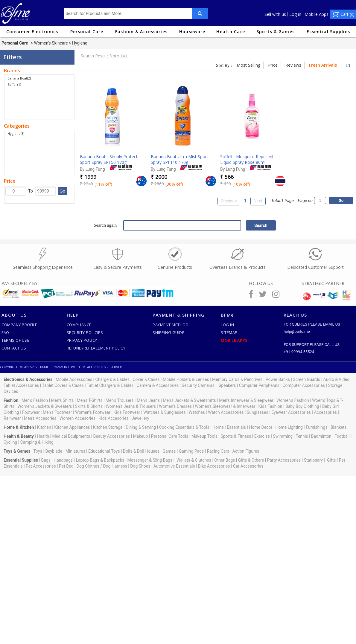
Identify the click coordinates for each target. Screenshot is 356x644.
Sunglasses (258, 412)
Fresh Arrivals (323, 65)
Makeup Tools (204, 436)
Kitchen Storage (108, 427)
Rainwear (12, 418)
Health (43, 436)
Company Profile (19, 325)
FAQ (5, 332)
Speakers (227, 385)
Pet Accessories (41, 466)
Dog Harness (115, 466)
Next (258, 201)
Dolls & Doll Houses (141, 451)
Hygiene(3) (16, 133)
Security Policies (85, 332)
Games (169, 451)
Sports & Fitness (236, 436)
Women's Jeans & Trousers (131, 406)
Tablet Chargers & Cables (110, 385)
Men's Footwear (57, 412)
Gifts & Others (251, 460)
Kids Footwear (127, 412)
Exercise (262, 436)
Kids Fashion (270, 406)
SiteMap (229, 332)
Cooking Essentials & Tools (184, 427)
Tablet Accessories (21, 385)
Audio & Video (336, 379)
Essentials (236, 427)
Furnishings (317, 427)
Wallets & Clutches (194, 460)
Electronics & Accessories (28, 379)
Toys (38, 451)
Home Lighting (289, 427)
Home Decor (261, 427)
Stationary (313, 460)
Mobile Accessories (74, 379)
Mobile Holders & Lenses (186, 379)
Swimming (283, 436)
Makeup (141, 436)
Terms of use (15, 340)
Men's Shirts (63, 400)
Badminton (321, 436)
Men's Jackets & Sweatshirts (189, 400)
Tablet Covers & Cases (63, 385)
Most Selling (248, 65)
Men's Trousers (120, 400)
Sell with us (275, 14)
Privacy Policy (82, 340)
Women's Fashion (293, 400)
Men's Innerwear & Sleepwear (246, 400)
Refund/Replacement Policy (96, 348)
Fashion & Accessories (141, 32)
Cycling (10, 442)
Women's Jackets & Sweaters (45, 406)
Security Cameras (198, 385)
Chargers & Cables (113, 379)
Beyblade (54, 451)
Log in (295, 14)
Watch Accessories (226, 412)
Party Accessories (284, 460)
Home (218, 427)
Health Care (231, 32)
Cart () (347, 14)
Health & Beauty (19, 436)
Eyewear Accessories (291, 412)
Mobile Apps (317, 14)
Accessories (325, 412)
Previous (229, 201)
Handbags (63, 460)
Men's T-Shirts (90, 400)
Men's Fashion (35, 400)
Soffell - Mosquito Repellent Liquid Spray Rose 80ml (247, 159)
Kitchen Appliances (72, 427)
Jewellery (140, 418)
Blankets (339, 427)
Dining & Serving (141, 427)
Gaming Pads (191, 451)
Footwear (31, 412)
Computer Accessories (304, 385)
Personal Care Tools (170, 436)
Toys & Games (17, 451)
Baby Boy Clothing (302, 406)
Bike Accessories (214, 466)
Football (342, 436)
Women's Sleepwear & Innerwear (225, 406)
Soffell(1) (14, 84)
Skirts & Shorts (89, 406)
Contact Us (14, 348)
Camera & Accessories (158, 385)
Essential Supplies (328, 32)
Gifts (331, 460)
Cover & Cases (146, 379)
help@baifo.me (297, 331)
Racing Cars (218, 451)
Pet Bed (66, 466)
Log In (227, 325)
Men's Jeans (148, 400)
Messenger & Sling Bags (150, 460)
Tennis (302, 436)
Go (62, 191)
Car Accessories (248, 466)
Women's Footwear (93, 412)
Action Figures (246, 451)
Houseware (192, 32)
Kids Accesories (114, 418)
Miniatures (75, 451)
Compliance (79, 325)
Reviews (293, 65)
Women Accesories (77, 418)
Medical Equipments (71, 436)
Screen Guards (306, 379)
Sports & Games (276, 32)
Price (273, 65)
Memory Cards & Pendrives (237, 379)
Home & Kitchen (19, 427)
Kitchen (44, 427)
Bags (46, 460)
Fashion (11, 400)
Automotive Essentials (174, 466)
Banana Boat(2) (19, 78)
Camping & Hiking (37, 442)
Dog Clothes (88, 466)
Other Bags (225, 460)
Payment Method (171, 325)
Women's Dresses (175, 406)
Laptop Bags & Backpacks (100, 460)
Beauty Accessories (112, 436)
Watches (197, 412)
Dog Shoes (140, 466)
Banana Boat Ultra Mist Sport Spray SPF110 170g (179, 159)
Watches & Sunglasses (164, 412)
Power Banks (278, 379)
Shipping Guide (168, 332)
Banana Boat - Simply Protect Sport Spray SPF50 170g (109, 159)
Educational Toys (104, 451)
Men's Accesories (40, 418)
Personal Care (87, 32)
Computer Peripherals (259, 385)
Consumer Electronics (32, 32)
